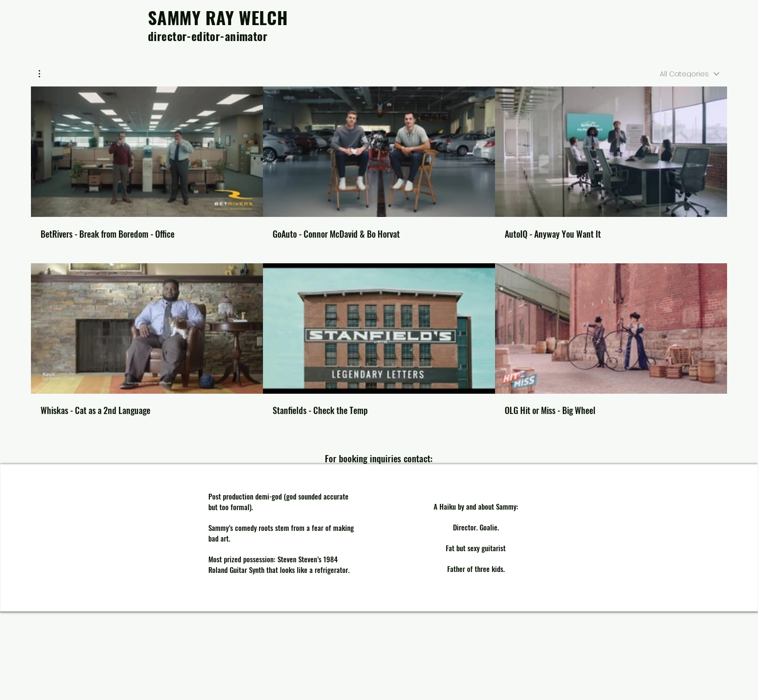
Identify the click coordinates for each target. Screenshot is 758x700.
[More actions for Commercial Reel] (44, 74)
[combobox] (690, 73)
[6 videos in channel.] (379, 251)
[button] (44, 74)
